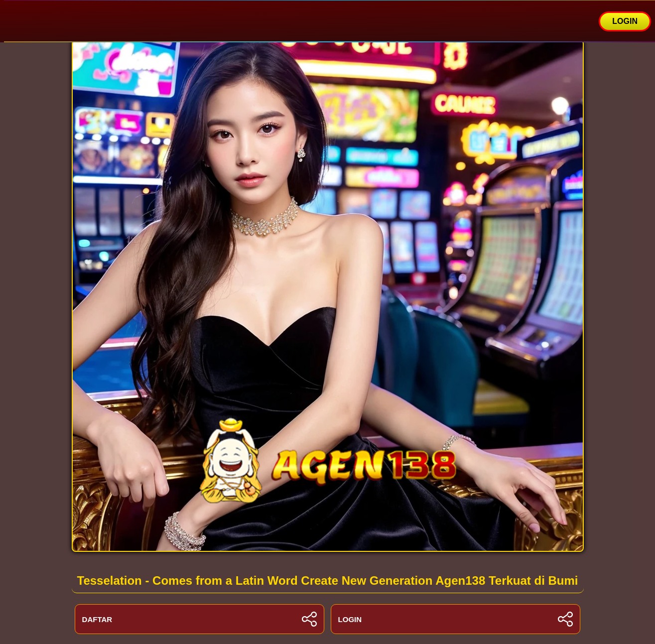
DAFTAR (200, 619)
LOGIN (625, 21)
